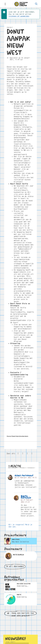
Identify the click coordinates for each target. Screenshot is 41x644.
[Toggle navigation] (5, 4)
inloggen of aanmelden (19, 16)
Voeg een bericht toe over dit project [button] (20, 614)
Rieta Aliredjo (26, 497)
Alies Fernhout (24, 476)
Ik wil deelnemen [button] (15, 566)
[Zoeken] (36, 4)
